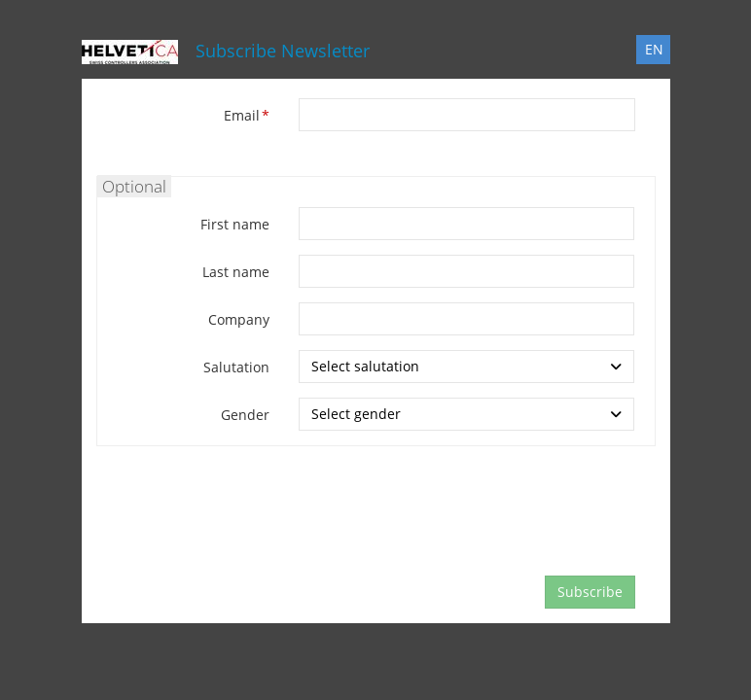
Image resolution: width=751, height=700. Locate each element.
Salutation (236, 367)
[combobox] (466, 367)
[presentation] (446, 523)
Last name (236, 272)
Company (239, 319)
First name (235, 224)
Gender (245, 415)
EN (654, 49)
